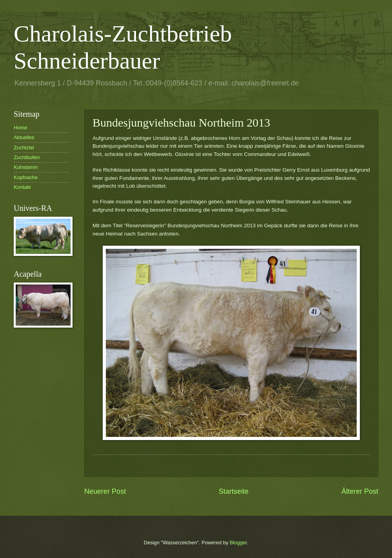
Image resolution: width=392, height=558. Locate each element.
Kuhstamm (26, 167)
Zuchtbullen (27, 157)
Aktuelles (24, 137)
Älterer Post (360, 491)
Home (20, 128)
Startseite (234, 491)
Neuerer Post (105, 491)
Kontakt (22, 187)
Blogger (238, 543)
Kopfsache (26, 177)
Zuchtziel (24, 148)
